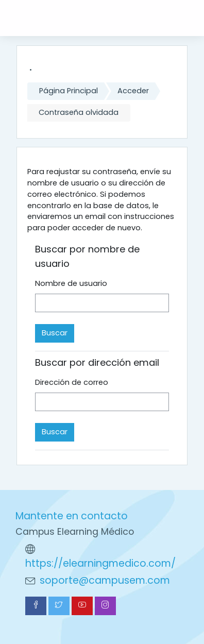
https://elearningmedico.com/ (100, 563)
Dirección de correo (72, 382)
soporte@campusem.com (105, 580)
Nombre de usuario (71, 283)
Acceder (133, 91)
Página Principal (69, 91)
